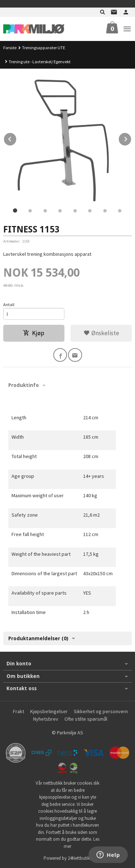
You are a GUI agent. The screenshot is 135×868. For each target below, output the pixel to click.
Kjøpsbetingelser (49, 711)
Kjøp (34, 333)
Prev (17, 138)
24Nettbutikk (80, 858)
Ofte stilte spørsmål (86, 719)
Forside (10, 48)
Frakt (19, 711)
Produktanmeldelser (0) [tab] (38, 638)
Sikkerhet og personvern (101, 711)
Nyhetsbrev (46, 719)
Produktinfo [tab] (24, 385)
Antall (9, 304)
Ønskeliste (101, 333)
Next (131, 138)
